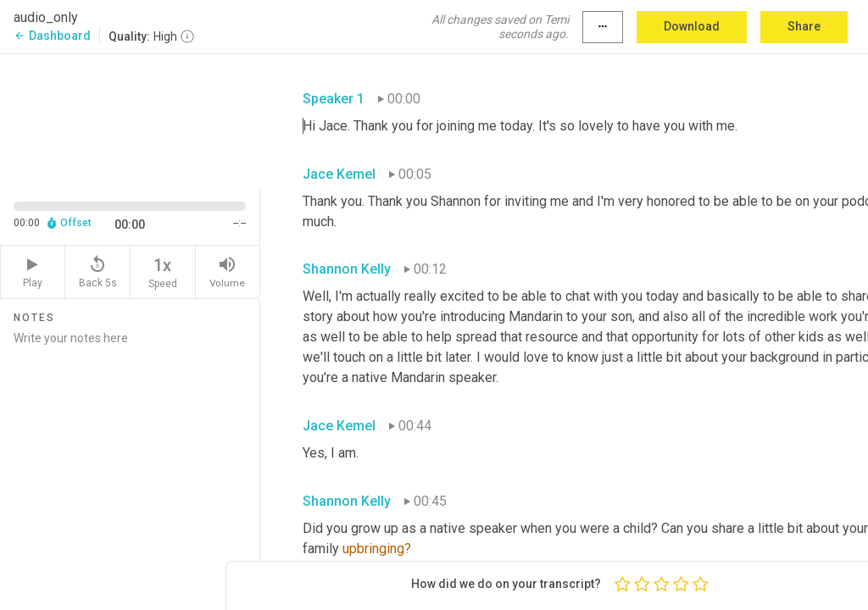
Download (692, 26)
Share (804, 26)
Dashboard (52, 36)
